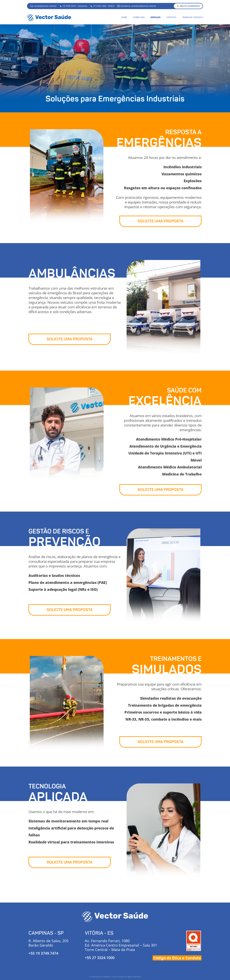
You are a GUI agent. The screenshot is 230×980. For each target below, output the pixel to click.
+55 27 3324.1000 (100, 958)
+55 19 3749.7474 (43, 953)
